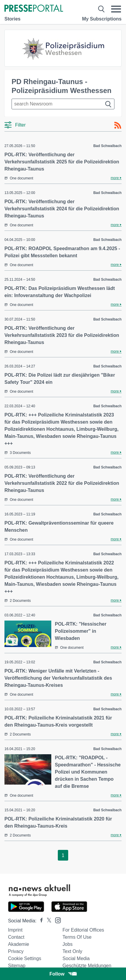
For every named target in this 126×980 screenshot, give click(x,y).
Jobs (68, 944)
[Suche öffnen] (101, 9)
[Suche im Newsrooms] (63, 104)
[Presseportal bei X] (47, 921)
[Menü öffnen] (116, 9)
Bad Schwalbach (107, 146)
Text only (72, 951)
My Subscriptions (102, 19)
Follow (63, 974)
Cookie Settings (25, 958)
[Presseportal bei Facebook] (40, 921)
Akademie (19, 944)
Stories (12, 19)
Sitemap (17, 966)
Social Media (76, 958)
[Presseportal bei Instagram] (56, 920)
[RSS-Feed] (118, 125)
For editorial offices (83, 930)
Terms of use (77, 937)
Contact (16, 937)
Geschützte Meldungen (87, 966)
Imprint (15, 930)
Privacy (16, 951)
